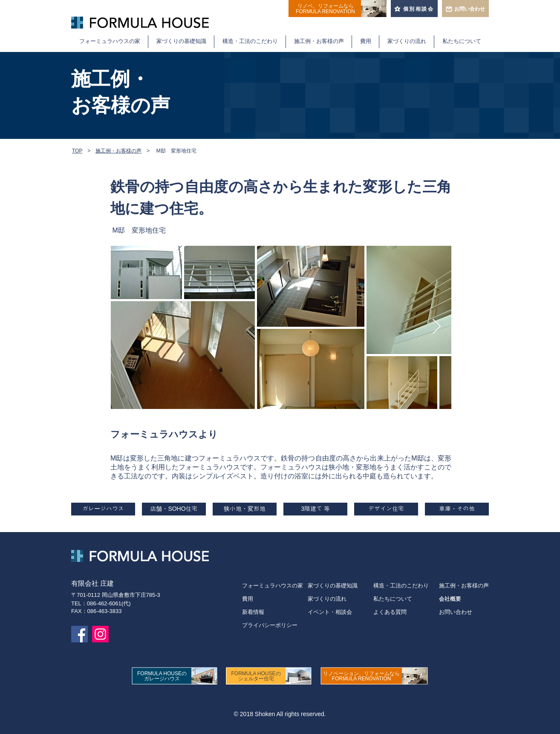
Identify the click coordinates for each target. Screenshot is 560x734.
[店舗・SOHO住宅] (174, 509)
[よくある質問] (406, 612)
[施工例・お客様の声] (464, 586)
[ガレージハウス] (103, 509)
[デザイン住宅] (386, 509)
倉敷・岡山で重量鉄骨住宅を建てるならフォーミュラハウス (151, 11)
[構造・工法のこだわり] (406, 586)
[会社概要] (464, 599)
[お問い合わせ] (464, 612)
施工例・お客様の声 (118, 151)
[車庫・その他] (457, 509)
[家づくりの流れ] (341, 599)
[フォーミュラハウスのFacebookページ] (79, 634)
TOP (77, 151)
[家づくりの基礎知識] (341, 586)
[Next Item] (437, 327)
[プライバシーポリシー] (275, 625)
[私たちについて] (406, 599)
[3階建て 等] (315, 509)
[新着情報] (275, 612)
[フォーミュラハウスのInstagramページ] (100, 634)
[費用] (275, 599)
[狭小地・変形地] (245, 509)
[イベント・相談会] (341, 612)
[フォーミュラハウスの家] (275, 586)
